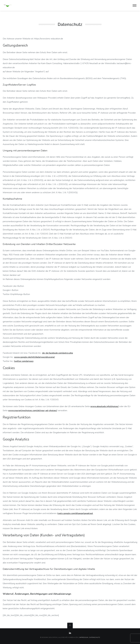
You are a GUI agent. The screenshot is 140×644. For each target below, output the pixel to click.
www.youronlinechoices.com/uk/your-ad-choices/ (33, 411)
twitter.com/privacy (24, 361)
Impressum (84, 637)
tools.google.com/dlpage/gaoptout (75, 513)
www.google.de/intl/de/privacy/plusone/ (35, 357)
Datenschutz (95, 637)
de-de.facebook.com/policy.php (57, 353)
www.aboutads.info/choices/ (105, 406)
